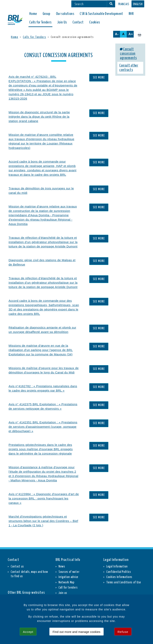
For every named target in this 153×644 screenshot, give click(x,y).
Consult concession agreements (128, 54)
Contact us (17, 567)
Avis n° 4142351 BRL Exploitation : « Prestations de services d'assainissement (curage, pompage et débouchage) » (43, 427)
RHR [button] (131, 14)
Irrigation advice (68, 577)
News (62, 567)
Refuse (123, 632)
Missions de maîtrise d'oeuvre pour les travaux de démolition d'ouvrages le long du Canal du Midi (44, 370)
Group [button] (47, 14)
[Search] (90, 4)
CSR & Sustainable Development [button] (101, 14)
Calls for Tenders (34, 37)
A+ (131, 34)
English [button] (138, 4)
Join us (63, 593)
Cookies (95, 22)
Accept (28, 632)
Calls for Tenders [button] (40, 22)
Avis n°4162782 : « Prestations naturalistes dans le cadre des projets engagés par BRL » (43, 388)
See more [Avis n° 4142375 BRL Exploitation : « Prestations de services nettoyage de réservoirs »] (99, 405)
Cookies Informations (119, 577)
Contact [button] (78, 22)
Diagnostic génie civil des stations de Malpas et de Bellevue (42, 262)
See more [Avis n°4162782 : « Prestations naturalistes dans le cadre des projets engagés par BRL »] (99, 387)
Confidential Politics (119, 572)
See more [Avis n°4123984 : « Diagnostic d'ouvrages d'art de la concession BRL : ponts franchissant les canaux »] (99, 495)
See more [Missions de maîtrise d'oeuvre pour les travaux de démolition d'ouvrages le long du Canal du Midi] (99, 369)
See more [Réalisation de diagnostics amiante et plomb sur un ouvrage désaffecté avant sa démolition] (99, 328)
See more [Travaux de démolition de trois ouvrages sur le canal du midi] (99, 189)
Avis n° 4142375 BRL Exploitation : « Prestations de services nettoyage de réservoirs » (43, 406)
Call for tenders (68, 588)
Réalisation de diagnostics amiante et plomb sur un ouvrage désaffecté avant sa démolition (42, 330)
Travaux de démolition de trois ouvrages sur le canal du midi (41, 191)
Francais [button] (124, 4)
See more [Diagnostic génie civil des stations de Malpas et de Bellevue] (99, 261)
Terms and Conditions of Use (124, 582)
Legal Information (117, 567)
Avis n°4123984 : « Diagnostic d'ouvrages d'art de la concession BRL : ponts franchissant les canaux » (44, 498)
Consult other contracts (129, 68)
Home (33, 14)
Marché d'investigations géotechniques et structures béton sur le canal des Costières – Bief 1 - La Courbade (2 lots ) (43, 521)
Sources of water (69, 572)
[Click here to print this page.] (139, 34)
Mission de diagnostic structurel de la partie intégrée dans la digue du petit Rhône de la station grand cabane (39, 117)
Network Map (67, 582)
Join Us (62, 22)
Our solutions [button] (65, 14)
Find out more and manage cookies (76, 632)
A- (117, 34)
